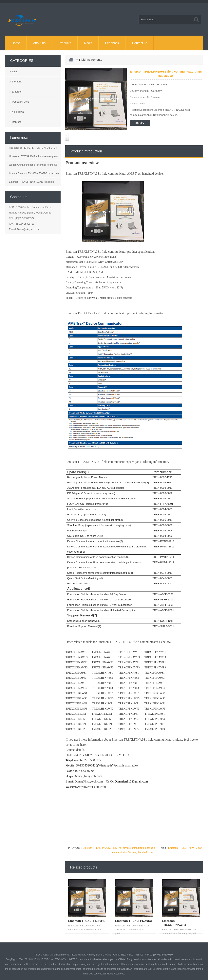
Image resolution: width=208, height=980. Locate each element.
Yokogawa (18, 112)
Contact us (140, 43)
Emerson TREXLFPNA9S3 (133, 921)
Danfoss (17, 122)
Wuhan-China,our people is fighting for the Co (33, 165)
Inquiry (140, 123)
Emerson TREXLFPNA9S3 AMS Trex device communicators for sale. (119, 848)
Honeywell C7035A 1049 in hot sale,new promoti (35, 156)
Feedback (112, 43)
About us (39, 43)
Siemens (17, 82)
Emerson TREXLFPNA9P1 (87, 921)
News (88, 43)
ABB (15, 71)
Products (65, 43)
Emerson (17, 92)
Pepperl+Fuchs (21, 102)
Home (16, 43)
